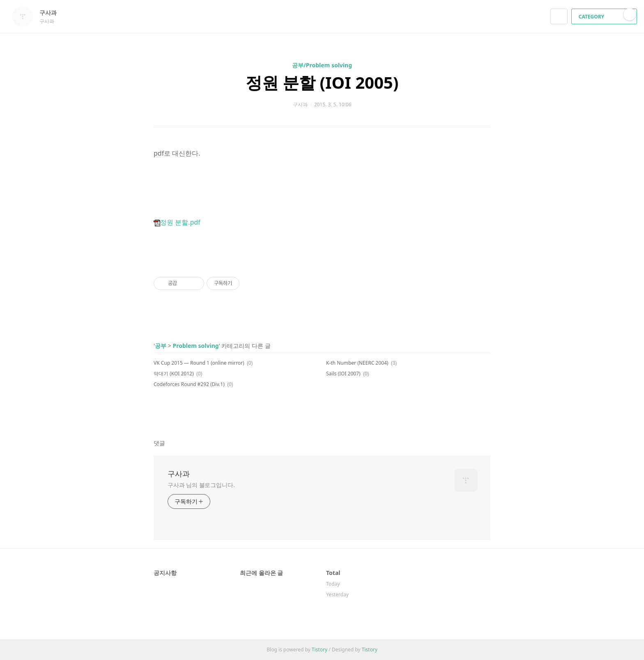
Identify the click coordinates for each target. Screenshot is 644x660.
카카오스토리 (470, 414)
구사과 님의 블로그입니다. (201, 485)
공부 (161, 346)
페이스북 (456, 414)
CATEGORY (605, 17)
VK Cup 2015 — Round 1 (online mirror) (199, 363)
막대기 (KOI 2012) (174, 374)
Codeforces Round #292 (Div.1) (189, 384)
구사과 (52, 13)
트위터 (484, 414)
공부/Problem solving (322, 65)
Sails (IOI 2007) (343, 374)
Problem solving (195, 346)
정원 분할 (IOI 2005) (322, 82)
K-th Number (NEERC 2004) (357, 363)
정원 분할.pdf (177, 222)
